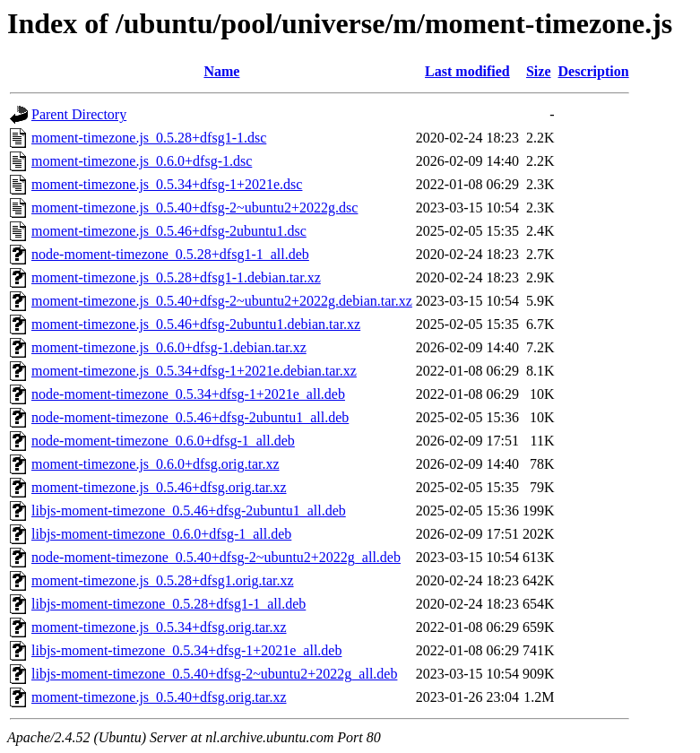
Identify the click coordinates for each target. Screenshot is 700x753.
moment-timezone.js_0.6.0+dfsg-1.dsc (142, 161)
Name (221, 71)
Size (539, 71)
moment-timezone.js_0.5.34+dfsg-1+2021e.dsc (167, 184)
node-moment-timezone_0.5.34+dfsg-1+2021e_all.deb (188, 394)
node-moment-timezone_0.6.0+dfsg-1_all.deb (163, 441)
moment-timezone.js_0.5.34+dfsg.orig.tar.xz (159, 627)
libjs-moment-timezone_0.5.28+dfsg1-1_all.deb (169, 604)
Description (594, 71)
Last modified (467, 71)
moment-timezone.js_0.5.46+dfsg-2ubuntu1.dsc (169, 231)
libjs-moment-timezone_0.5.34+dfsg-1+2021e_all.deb (186, 650)
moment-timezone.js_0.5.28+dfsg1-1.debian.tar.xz (176, 277)
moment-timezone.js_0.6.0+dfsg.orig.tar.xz (156, 464)
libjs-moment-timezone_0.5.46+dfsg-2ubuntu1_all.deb (189, 511)
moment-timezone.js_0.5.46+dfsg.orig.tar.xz (159, 487)
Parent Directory (79, 114)
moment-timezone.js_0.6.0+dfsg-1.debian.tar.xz (169, 347)
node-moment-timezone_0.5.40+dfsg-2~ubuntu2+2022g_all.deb (216, 557)
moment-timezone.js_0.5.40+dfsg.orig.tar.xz (159, 697)
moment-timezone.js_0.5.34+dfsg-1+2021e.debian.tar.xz (194, 371)
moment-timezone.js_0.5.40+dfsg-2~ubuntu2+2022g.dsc (194, 208)
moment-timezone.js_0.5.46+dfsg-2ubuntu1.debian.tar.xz (196, 324)
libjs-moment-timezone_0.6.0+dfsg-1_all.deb (161, 534)
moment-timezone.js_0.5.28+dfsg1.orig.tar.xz (163, 580)
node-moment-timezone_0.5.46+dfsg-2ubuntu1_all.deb (190, 417)
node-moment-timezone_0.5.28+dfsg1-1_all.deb (170, 254)
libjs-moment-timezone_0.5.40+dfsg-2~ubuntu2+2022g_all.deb (214, 674)
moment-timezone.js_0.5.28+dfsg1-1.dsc (149, 138)
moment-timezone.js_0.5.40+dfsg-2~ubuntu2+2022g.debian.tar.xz (222, 301)
